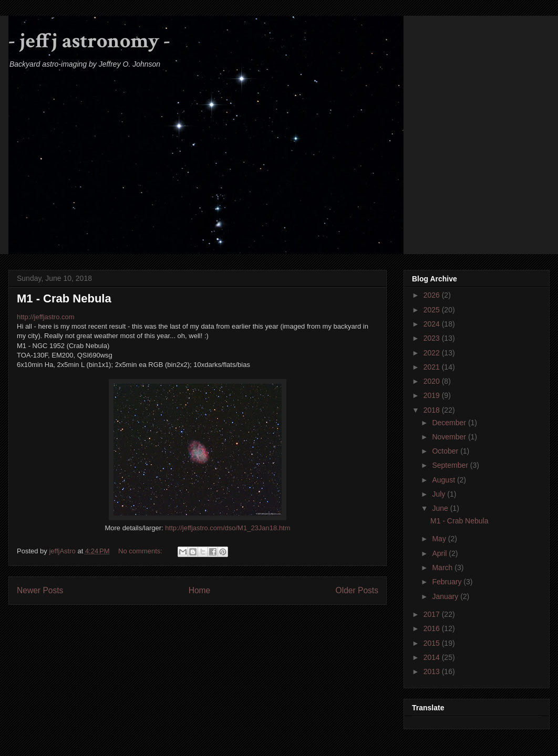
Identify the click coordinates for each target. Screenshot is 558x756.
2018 (433, 410)
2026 (433, 295)
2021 (433, 367)
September (451, 465)
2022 (433, 353)
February (448, 582)
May (440, 539)
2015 (433, 643)
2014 (433, 657)
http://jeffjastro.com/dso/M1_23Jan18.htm (228, 528)
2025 (433, 310)
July (440, 494)
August (444, 480)
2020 (433, 381)
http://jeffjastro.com (46, 317)
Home (200, 590)
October (446, 451)
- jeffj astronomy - (89, 41)
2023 (433, 338)
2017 (433, 614)
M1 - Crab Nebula (64, 298)
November (450, 437)
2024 (433, 324)
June (441, 508)
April (440, 553)
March (443, 568)
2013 (433, 671)
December (450, 423)
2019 (433, 395)
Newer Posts (40, 590)
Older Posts (357, 590)
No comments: (141, 551)
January (446, 596)
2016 (433, 628)
